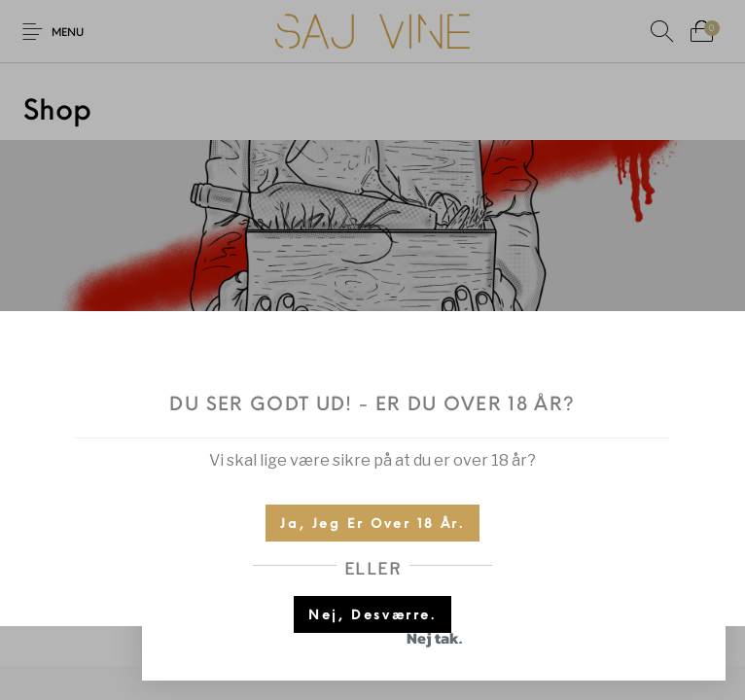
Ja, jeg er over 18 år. (372, 525)
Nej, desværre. (372, 616)
